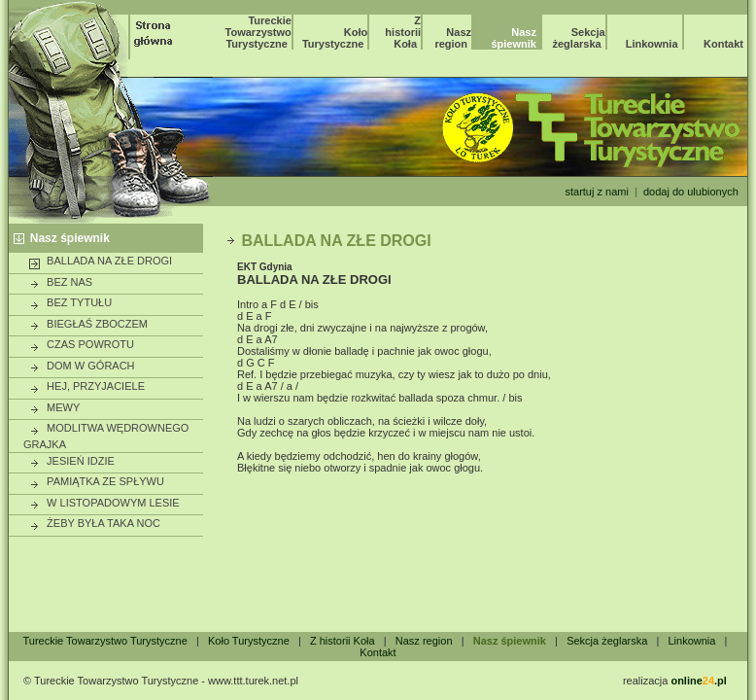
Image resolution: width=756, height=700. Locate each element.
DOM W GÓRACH (82, 367)
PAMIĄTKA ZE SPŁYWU (96, 482)
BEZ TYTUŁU (70, 303)
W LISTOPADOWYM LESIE (104, 504)
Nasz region (453, 38)
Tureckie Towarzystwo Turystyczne (258, 32)
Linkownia (652, 44)
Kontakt (723, 44)
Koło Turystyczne (335, 38)
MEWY (54, 408)
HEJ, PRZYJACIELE (86, 387)
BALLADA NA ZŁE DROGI (100, 262)
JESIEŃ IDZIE (71, 462)
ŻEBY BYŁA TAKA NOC (94, 524)
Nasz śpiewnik (70, 238)
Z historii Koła (403, 32)
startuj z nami (596, 192)
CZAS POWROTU (81, 345)
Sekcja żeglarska (579, 38)
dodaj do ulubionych (691, 192)
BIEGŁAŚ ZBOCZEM (88, 325)
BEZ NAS (60, 283)
